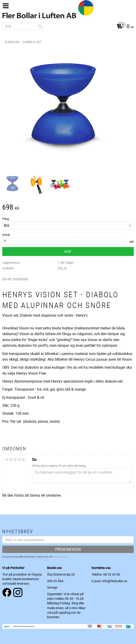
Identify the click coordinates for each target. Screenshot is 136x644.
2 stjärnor (11, 459)
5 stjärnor (23, 459)
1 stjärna (7, 459)
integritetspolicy (61, 557)
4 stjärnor (19, 459)
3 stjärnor (15, 459)
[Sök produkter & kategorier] (23, 26)
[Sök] (40, 26)
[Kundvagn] (68, 27)
